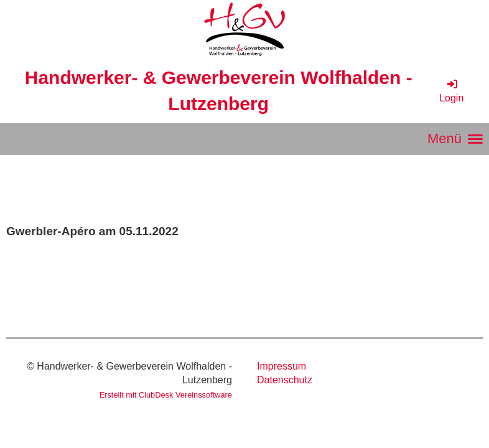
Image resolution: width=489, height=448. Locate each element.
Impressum (282, 366)
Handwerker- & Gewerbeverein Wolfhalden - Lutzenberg (219, 91)
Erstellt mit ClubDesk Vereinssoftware (166, 395)
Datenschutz (285, 380)
